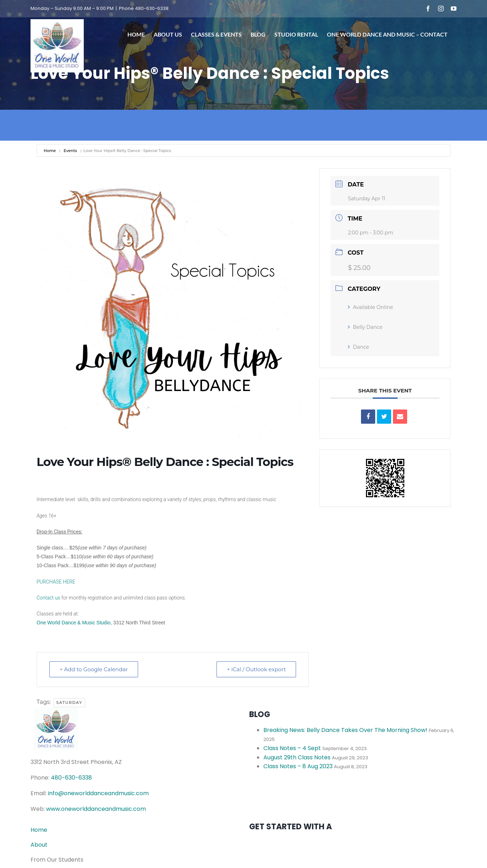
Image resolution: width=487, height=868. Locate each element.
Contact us (48, 598)
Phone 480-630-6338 (144, 8)
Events (70, 151)
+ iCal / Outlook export (256, 669)
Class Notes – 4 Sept (292, 748)
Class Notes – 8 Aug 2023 (298, 766)
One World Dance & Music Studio (73, 623)
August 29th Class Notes (297, 757)
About (39, 845)
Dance (359, 347)
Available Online (370, 307)
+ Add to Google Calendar (94, 669)
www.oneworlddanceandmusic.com (96, 809)
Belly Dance (365, 327)
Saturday (69, 702)
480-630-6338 (71, 778)
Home (50, 151)
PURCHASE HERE (56, 582)
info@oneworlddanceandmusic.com (98, 793)
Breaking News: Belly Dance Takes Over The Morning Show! (345, 730)
